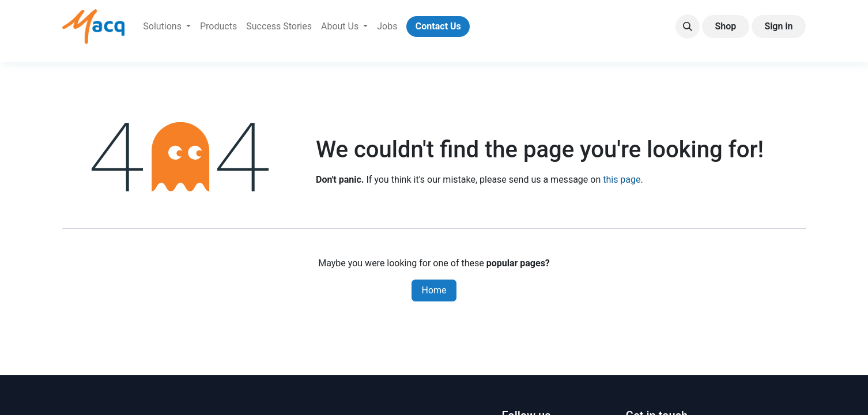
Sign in (778, 26)
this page (622, 180)
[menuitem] (167, 27)
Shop (725, 26)
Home (434, 290)
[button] (688, 27)
